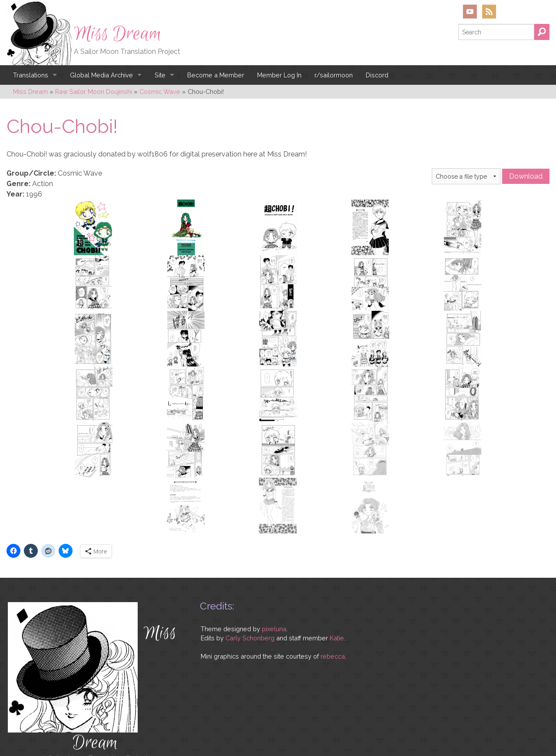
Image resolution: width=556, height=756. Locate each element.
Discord (377, 75)
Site (160, 75)
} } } (466, 176)
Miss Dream (118, 34)
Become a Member (216, 75)
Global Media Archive (101, 75)
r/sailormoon (334, 75)
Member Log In (279, 75)
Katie (337, 614)
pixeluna (274, 604)
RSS (489, 12)
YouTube (470, 12)
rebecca (333, 632)
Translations (31, 75)
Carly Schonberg (250, 614)
